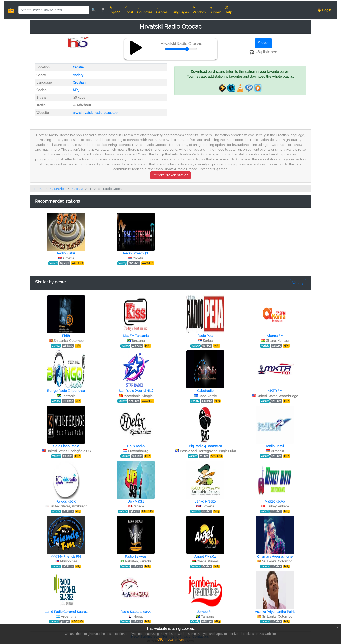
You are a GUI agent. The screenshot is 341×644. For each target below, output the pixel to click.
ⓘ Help (228, 10)
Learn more (176, 640)
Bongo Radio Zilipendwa (66, 391)
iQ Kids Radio (66, 501)
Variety (78, 75)
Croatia (78, 67)
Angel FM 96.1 (205, 556)
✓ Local (129, 10)
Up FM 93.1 (136, 501)
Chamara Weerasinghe (275, 556)
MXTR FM (275, 391)
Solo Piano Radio (66, 446)
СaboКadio (205, 391)
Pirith (66, 336)
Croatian (79, 83)
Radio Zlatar (66, 253)
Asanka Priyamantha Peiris (275, 612)
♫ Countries (145, 10)
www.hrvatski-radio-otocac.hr (95, 113)
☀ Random (199, 10)
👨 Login (324, 10)
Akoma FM (275, 336)
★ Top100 (115, 10)
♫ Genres (162, 10)
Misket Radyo (275, 501)
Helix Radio (136, 446)
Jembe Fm (205, 612)
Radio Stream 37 (136, 253)
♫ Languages (180, 10)
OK (160, 639)
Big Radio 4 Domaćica (205, 446)
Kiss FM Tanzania (136, 336)
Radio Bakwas (136, 556)
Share (263, 43)
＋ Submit (215, 10)
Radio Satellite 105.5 (136, 612)
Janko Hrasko (205, 501)
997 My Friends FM (66, 556)
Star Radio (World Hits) (136, 391)
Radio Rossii (275, 446)
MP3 (76, 90)
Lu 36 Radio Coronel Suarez (66, 612)
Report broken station (170, 175)
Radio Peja (205, 336)
